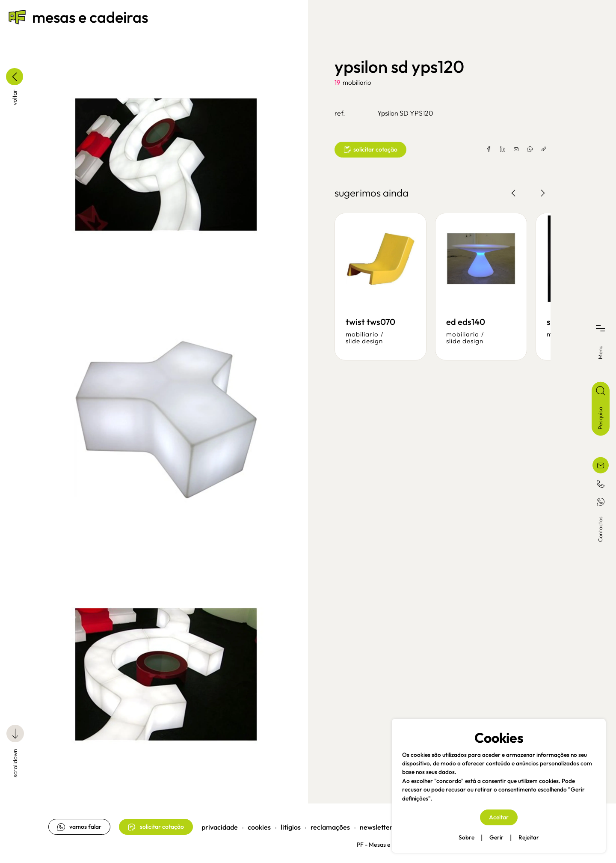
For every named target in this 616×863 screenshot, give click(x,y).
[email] (515, 149)
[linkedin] (502, 149)
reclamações (331, 824)
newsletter (377, 824)
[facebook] (488, 149)
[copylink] (543, 149)
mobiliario (357, 82)
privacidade (221, 824)
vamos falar (80, 824)
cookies (260, 824)
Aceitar (499, 817)
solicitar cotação (370, 150)
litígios (292, 824)
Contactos (600, 529)
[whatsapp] (529, 149)
